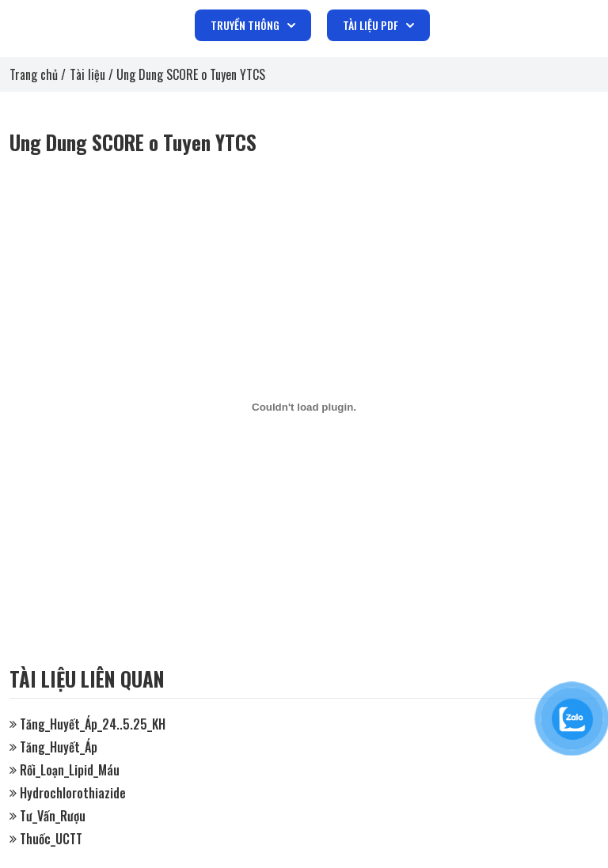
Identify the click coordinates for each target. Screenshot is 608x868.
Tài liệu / (93, 74)
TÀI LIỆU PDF (378, 25)
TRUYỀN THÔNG (253, 25)
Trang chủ (34, 74)
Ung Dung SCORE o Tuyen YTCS (191, 74)
